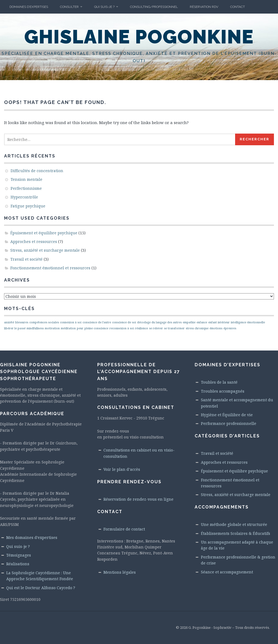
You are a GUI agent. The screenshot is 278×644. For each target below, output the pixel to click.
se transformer (174, 328)
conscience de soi (124, 322)
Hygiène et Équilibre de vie (227, 415)
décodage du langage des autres (159, 322)
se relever (156, 328)
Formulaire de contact (124, 529)
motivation (52, 328)
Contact (238, 7)
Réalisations (18, 564)
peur (80, 328)
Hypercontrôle (24, 197)
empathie (189, 322)
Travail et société (26, 259)
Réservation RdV (204, 7)
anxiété (9, 322)
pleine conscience (96, 328)
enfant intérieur (219, 322)
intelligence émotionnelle (248, 322)
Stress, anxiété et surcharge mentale (45, 250)
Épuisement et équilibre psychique (44, 233)
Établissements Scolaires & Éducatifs (236, 533)
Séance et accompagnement (227, 572)
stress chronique (197, 328)
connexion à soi (71, 322)
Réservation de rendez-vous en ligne (138, 499)
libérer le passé (15, 328)
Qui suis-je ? (104, 7)
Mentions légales (120, 572)
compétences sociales (44, 322)
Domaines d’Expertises (29, 7)
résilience (141, 328)
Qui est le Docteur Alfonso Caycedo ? (41, 588)
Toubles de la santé (219, 382)
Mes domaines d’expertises (32, 537)
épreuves (230, 328)
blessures (22, 322)
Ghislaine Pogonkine (139, 37)
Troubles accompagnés (223, 391)
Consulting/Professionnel (154, 7)
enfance (202, 322)
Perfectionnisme (26, 188)
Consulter (69, 7)
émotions (216, 328)
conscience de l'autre (97, 322)
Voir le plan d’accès (122, 469)
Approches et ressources (34, 241)
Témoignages (19, 555)
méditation (68, 328)
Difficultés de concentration (37, 171)
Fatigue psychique (28, 206)
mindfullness (35, 328)
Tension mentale (26, 179)
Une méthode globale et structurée (234, 524)
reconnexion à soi (122, 328)
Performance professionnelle (229, 423)
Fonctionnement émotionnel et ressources (50, 268)
